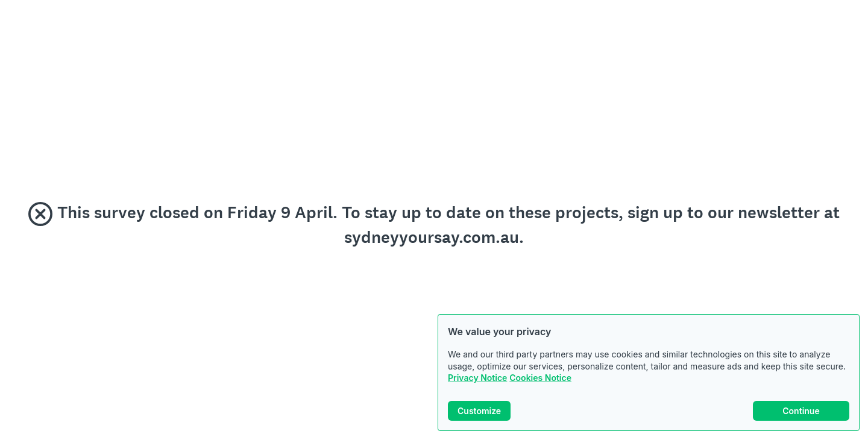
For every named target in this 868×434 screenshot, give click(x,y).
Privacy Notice (477, 378)
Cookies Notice (540, 378)
